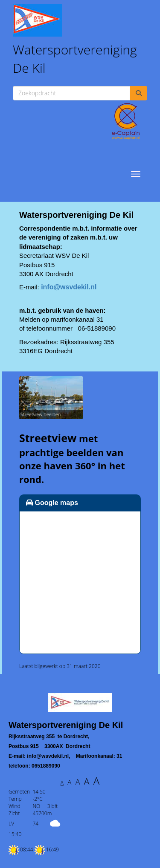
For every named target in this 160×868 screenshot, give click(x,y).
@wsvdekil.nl (69, 287)
